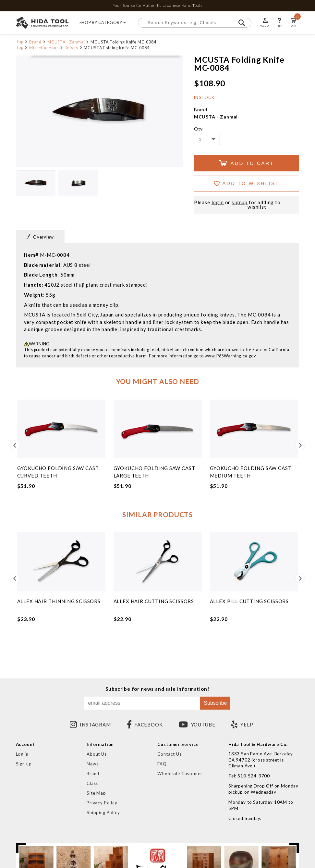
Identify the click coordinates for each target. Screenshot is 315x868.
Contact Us (169, 754)
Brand (35, 42)
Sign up (24, 764)
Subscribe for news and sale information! (157, 689)
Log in (22, 754)
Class (92, 783)
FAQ (162, 764)
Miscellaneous (44, 48)
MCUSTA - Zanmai (66, 42)
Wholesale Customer (180, 774)
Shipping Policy (103, 812)
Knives (71, 48)
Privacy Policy (102, 803)
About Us (97, 754)
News (92, 764)
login (218, 203)
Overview (40, 237)
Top (20, 42)
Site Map (96, 793)
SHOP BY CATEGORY (103, 23)
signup (240, 203)
